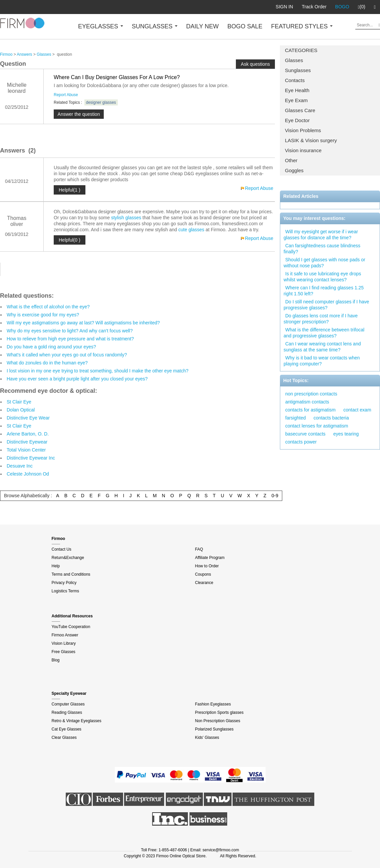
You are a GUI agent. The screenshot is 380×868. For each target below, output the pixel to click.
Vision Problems (303, 130)
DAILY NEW (202, 26)
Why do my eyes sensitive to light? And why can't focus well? (70, 331)
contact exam (357, 410)
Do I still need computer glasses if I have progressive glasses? (326, 305)
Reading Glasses (67, 712)
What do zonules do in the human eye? (47, 363)
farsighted (295, 418)
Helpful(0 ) (70, 240)
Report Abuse (66, 95)
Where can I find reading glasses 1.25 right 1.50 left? (324, 291)
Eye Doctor (297, 120)
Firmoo (6, 54)
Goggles (294, 170)
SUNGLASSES (155, 26)
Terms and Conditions (71, 574)
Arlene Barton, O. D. (28, 434)
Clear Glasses (64, 738)
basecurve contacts (305, 434)
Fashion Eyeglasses (213, 704)
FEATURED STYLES (302, 26)
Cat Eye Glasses (67, 729)
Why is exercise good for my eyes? (43, 315)
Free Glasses (64, 652)
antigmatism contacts (307, 402)
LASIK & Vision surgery (311, 140)
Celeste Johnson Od (28, 474)
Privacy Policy (64, 583)
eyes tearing (346, 434)
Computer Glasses (68, 704)
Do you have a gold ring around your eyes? (51, 347)
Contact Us (62, 549)
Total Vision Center (26, 450)
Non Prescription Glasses (218, 721)
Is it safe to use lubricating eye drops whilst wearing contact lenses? (322, 277)
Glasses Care (300, 110)
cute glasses (192, 230)
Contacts (295, 80)
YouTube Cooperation (71, 627)
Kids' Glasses (207, 738)
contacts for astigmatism (310, 410)
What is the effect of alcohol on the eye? (48, 307)
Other (291, 160)
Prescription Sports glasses (219, 712)
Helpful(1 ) (70, 190)
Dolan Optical (21, 410)
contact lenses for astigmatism (317, 426)
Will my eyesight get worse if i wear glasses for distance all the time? (321, 235)
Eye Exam (296, 100)
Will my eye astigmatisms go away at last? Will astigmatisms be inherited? (83, 323)
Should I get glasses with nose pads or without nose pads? (324, 263)
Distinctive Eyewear (27, 442)
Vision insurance (303, 150)
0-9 (275, 496)
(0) (362, 7)
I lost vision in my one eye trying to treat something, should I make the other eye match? (98, 371)
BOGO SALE (245, 26)
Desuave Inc (20, 466)
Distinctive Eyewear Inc (31, 458)
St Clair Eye (19, 402)
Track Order (314, 7)
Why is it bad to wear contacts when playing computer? (322, 361)
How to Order (207, 566)
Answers (24, 54)
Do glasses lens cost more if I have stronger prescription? (321, 319)
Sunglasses (298, 70)
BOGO (342, 7)
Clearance (204, 583)
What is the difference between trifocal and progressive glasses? (324, 333)
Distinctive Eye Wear (28, 418)
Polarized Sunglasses (214, 729)
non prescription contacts (311, 394)
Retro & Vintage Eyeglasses (77, 721)
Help (56, 566)
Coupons (203, 574)
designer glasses (101, 102)
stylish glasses (126, 218)
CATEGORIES (301, 50)
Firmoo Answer (65, 635)
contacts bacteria (331, 418)
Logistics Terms (65, 591)
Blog (56, 660)
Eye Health (297, 90)
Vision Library (64, 643)
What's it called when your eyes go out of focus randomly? (67, 355)
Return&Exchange (68, 558)
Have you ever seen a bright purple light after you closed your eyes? (77, 379)
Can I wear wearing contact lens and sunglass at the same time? (322, 347)
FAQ (199, 549)
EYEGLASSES (101, 26)
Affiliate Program (210, 558)
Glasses (294, 60)
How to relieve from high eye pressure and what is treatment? (70, 339)
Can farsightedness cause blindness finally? (322, 249)
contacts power (301, 442)
